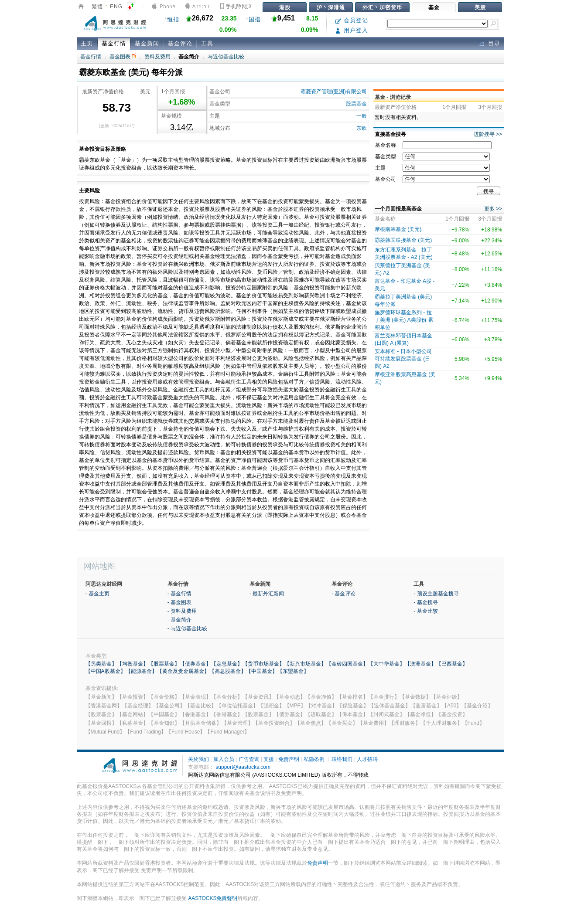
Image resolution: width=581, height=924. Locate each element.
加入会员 (224, 759)
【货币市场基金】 (263, 664)
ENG (116, 7)
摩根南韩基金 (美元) (398, 229)
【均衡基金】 (133, 664)
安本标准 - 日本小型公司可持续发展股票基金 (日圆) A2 (403, 359)
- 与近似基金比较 (187, 628)
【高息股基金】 (228, 671)
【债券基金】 (195, 664)
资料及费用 (157, 57)
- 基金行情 (179, 594)
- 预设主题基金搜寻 (436, 594)
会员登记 (352, 20)
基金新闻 (147, 43)
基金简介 (189, 57)
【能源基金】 (141, 671)
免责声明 (289, 759)
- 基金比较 (425, 611)
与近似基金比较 (226, 57)
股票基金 (356, 104)
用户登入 (352, 30)
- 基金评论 (343, 594)
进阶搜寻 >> (488, 134)
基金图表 (123, 57)
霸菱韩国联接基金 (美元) (403, 240)
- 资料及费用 (182, 611)
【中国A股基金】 (106, 671)
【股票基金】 (164, 664)
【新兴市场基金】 (305, 664)
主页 (87, 43)
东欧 (362, 128)
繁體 (97, 7)
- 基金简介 (179, 620)
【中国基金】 (262, 671)
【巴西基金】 (452, 664)
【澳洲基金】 (420, 664)
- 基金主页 (97, 594)
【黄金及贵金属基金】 (183, 671)
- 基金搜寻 (425, 602)
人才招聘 (367, 759)
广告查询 (249, 759)
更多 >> (493, 209)
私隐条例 (314, 759)
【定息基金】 (227, 664)
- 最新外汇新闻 (267, 594)
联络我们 (342, 759)
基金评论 (180, 43)
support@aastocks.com (243, 767)
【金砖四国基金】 (347, 664)
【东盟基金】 (293, 671)
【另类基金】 (101, 664)
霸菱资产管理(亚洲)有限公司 (334, 92)
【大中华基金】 (386, 664)
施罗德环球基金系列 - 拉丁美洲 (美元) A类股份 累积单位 (404, 320)
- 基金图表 (179, 602)
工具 (207, 43)
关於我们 (198, 759)
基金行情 (114, 43)
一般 (362, 116)
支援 (269, 759)
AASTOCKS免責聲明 (213, 898)
